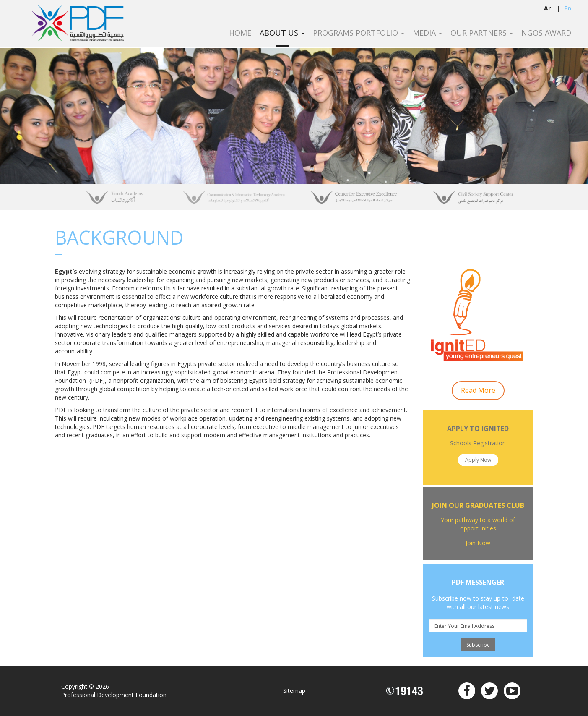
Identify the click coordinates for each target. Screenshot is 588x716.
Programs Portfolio (359, 33)
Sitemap (294, 691)
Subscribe (478, 645)
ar (547, 8)
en (568, 8)
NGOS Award (546, 33)
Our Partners (482, 33)
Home (240, 33)
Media (427, 33)
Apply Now (478, 460)
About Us (282, 33)
